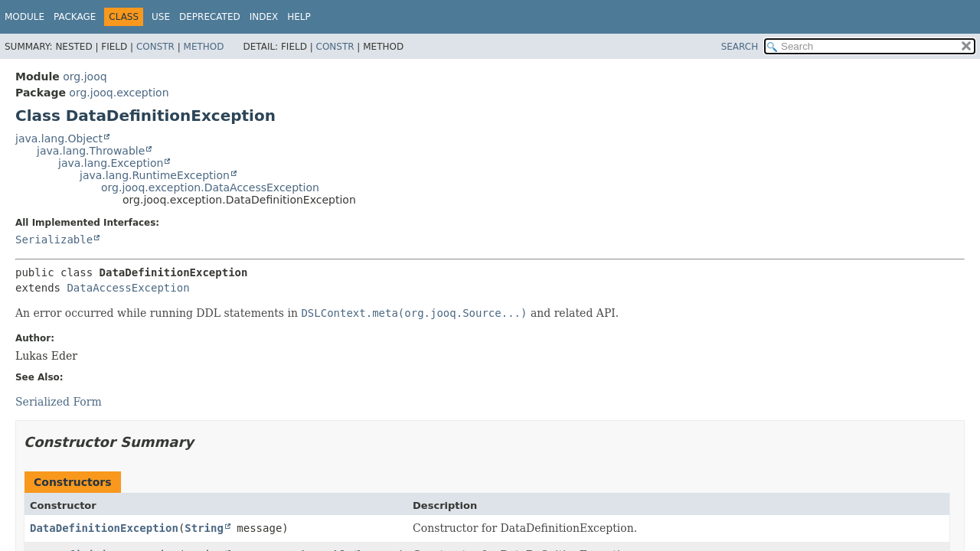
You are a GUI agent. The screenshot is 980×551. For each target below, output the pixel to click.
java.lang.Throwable (91, 151)
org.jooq (85, 77)
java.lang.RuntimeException (155, 175)
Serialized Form (59, 402)
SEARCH (740, 47)
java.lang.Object (59, 139)
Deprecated (210, 17)
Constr (155, 47)
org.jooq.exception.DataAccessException (210, 187)
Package (75, 17)
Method (204, 47)
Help (299, 17)
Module (24, 17)
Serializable (54, 240)
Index (264, 17)
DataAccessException (128, 288)
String (204, 528)
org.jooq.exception (119, 93)
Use (161, 17)
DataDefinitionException (104, 528)
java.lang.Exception (111, 163)
